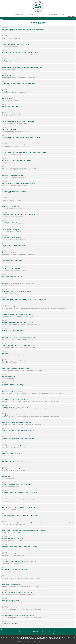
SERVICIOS (9, 637)
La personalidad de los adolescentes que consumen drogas (19, 546)
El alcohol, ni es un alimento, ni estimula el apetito (16, 423)
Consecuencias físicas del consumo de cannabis (16, 484)
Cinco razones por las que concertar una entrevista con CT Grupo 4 (22, 137)
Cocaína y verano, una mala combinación (14, 145)
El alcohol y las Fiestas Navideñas (12, 253)
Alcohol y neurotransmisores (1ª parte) (13, 469)
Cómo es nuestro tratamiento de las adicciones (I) (16, 45)
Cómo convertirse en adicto (10, 623)
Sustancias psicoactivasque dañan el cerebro (15, 569)
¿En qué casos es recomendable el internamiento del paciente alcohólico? (23, 531)
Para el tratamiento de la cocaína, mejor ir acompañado (18, 122)
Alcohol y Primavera (7, 99)
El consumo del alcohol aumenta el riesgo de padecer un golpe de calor (23, 29)
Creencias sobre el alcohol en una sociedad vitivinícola (18, 430)
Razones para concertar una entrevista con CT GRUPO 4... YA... (21, 500)
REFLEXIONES (41, 639)
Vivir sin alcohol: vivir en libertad (11, 608)
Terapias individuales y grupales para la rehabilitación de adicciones (22, 68)
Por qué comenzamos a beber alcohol (13, 60)
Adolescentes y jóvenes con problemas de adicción (17, 160)
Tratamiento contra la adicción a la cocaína (14, 191)
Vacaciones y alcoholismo (9, 577)
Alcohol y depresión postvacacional (12, 276)
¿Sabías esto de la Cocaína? (10, 207)
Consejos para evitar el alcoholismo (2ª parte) (15, 407)
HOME (3, 637)
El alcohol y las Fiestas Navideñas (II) (13, 330)
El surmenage (6, 477)
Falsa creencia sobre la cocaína (11, 199)
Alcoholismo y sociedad (8, 376)
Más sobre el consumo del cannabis (12, 454)
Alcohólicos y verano (8, 75)
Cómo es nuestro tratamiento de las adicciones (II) (16, 37)
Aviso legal (56, 642)
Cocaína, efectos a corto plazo (11, 237)
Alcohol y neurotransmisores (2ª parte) (13, 461)
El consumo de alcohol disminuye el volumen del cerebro (18, 284)
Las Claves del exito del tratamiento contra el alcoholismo (19, 562)
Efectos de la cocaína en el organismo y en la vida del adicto (19, 492)
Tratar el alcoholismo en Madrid (11, 268)
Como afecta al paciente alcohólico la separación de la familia (20, 515)
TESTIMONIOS (25, 639)
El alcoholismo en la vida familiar (11, 114)
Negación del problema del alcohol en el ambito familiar (18, 315)
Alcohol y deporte (7, 353)
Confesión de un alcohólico (9, 222)
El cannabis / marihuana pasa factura (13, 176)
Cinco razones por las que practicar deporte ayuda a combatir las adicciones (24, 153)
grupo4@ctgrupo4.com (51, 632)
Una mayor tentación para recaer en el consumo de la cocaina (20, 214)
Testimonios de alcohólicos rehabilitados (13, 245)
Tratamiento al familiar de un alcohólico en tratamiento (18, 616)
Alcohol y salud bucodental (9, 91)
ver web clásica (72, 16)
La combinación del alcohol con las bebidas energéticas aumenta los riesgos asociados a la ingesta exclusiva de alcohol (37, 523)
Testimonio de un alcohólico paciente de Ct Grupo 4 (17, 592)
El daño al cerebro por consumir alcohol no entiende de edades (20, 52)
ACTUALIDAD (49, 639)
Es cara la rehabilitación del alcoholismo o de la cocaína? (18, 508)
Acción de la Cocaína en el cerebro (12, 446)
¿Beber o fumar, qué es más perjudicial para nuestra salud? (19, 338)
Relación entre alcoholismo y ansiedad (13, 307)
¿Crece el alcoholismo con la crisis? (12, 538)
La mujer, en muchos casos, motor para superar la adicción (19, 168)
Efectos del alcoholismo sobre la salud (13, 384)
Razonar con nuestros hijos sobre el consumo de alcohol (18, 346)
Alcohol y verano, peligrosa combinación (13, 361)
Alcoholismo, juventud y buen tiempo (12, 106)
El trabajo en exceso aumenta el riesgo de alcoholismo (18, 322)
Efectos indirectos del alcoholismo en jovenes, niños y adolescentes (22, 554)
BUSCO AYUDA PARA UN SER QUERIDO (53, 637)
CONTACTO (57, 639)
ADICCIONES (33, 639)
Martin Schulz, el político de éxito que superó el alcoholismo (19, 183)
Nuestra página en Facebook (10, 129)
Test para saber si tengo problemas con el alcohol (16, 292)
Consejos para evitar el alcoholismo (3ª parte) (15, 400)
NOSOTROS (16, 637)
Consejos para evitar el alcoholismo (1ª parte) (15, 415)
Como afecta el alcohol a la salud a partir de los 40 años (18, 83)
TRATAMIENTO (24, 637)
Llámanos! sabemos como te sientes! (13, 261)
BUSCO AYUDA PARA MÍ (35, 637)
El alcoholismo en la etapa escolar (12, 392)
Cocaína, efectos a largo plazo (11, 230)
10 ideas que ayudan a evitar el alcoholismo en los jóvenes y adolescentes (24, 299)
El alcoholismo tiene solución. (10, 600)
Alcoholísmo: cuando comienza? (11, 585)
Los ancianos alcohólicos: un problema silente (15, 369)
